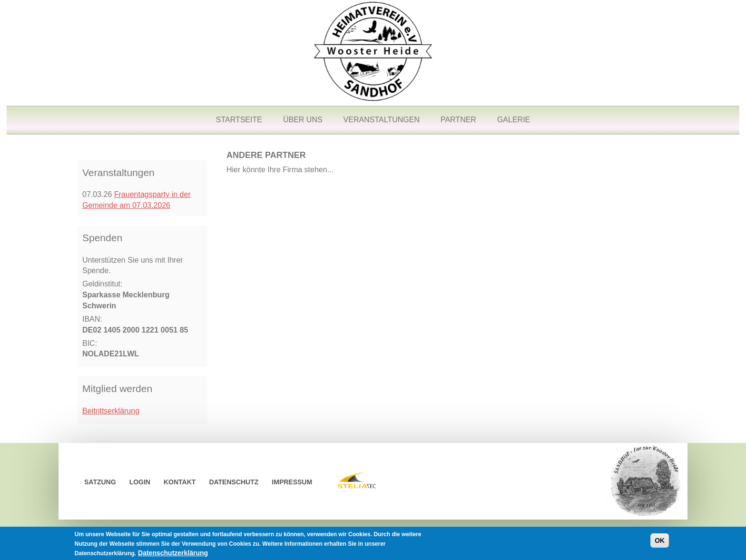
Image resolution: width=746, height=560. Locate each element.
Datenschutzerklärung (173, 554)
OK (660, 542)
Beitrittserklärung (111, 411)
